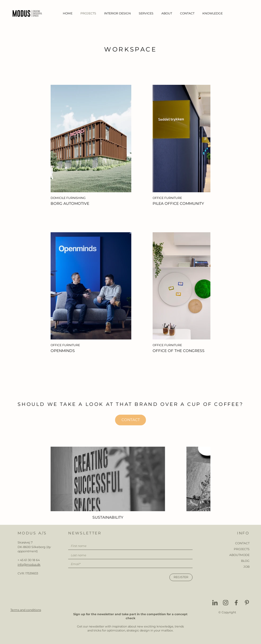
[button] (117, 13)
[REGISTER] (181, 577)
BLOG (245, 561)
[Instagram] (226, 603)
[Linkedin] (215, 603)
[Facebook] (236, 603)
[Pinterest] (247, 603)
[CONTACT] (130, 420)
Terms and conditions (26, 610)
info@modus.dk (29, 565)
